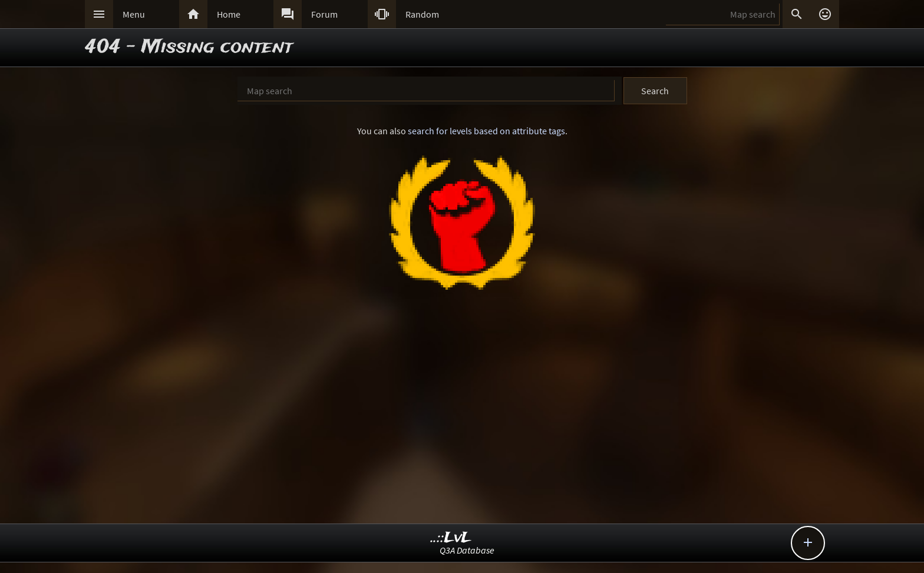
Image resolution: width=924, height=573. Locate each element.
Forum (324, 14)
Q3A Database (467, 550)
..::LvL (451, 538)
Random (422, 14)
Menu (134, 14)
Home (229, 14)
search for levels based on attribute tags (486, 131)
